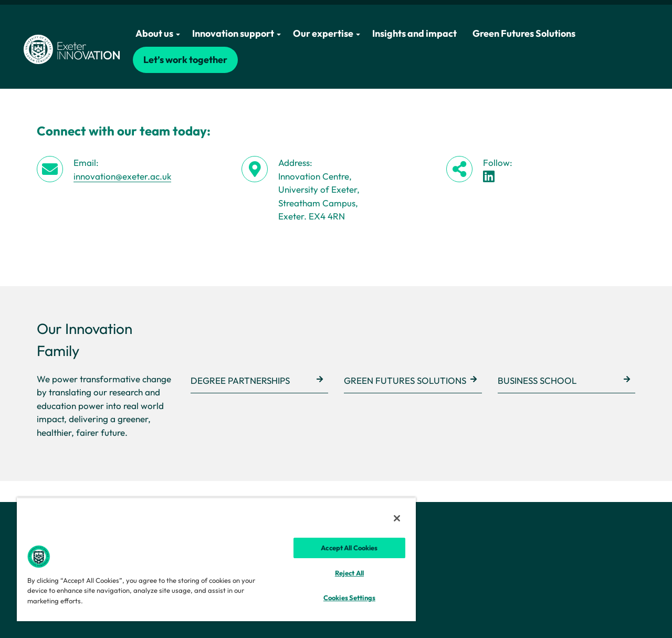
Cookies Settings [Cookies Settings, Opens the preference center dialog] (349, 598)
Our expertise (327, 33)
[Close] (397, 518)
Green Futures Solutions (524, 33)
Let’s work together (185, 60)
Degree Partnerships (240, 380)
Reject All (349, 573)
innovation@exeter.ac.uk (122, 176)
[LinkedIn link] (489, 176)
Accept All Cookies (349, 548)
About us (158, 33)
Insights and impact (414, 33)
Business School (537, 380)
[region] (216, 559)
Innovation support (237, 33)
